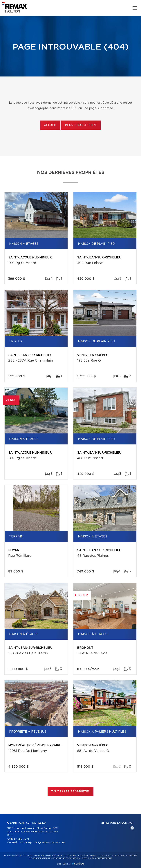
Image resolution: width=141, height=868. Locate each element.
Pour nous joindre (81, 125)
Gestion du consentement (97, 858)
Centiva (78, 864)
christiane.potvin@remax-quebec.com (41, 843)
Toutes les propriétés (71, 792)
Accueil (50, 125)
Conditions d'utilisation (66, 858)
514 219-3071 (21, 839)
